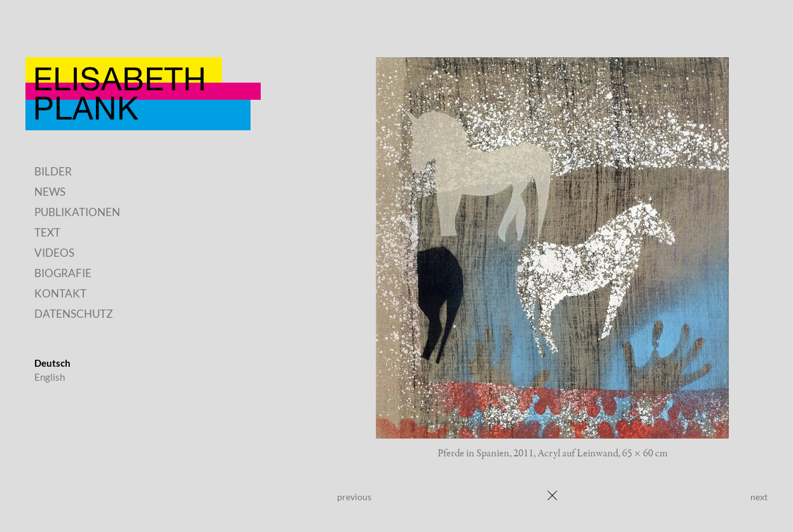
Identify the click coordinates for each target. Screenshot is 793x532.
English (50, 377)
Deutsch (52, 363)
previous (354, 497)
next (759, 497)
